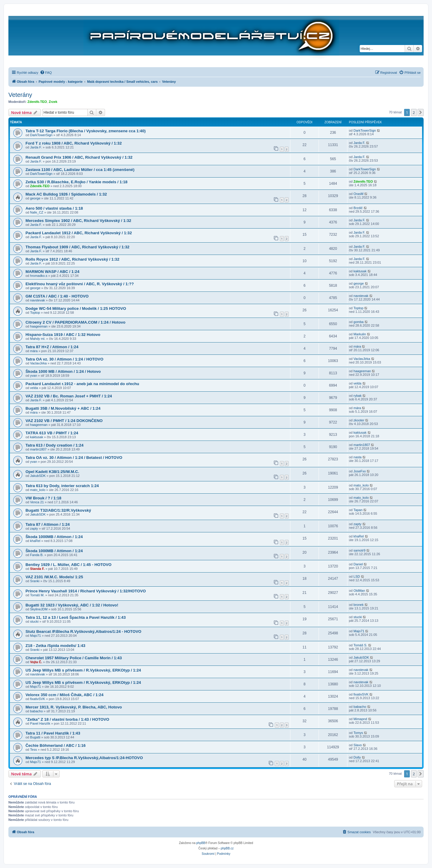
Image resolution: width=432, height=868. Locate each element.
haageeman (39, 326)
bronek (358, 605)
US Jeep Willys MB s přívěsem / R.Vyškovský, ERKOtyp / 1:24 (83, 670)
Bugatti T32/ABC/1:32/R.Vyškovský (58, 510)
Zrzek (53, 102)
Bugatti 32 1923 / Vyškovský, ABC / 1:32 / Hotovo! (72, 605)
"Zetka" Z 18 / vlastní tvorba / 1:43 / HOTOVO (67, 719)
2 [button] (414, 112)
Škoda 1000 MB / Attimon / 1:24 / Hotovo (63, 371)
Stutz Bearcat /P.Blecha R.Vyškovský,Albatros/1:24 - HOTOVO (83, 632)
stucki (34, 621)
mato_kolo (38, 490)
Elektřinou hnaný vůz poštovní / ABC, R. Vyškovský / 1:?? (80, 284)
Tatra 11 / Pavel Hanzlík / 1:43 (53, 733)
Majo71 (35, 636)
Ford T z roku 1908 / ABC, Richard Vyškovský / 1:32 (74, 143)
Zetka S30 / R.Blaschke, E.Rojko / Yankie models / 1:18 (76, 182)
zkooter (359, 420)
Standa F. (37, 569)
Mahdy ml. (38, 339)
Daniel (358, 564)
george (35, 198)
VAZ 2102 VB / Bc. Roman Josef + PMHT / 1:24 (69, 396)
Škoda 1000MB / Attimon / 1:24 (54, 537)
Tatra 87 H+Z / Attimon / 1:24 (52, 347)
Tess (33, 750)
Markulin (360, 334)
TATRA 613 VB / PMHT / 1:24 (52, 433)
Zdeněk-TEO (37, 102)
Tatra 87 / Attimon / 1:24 (48, 524)
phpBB (201, 843)
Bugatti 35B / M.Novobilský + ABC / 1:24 (63, 408)
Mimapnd (360, 719)
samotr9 (359, 550)
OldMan (359, 591)
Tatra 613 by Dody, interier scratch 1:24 (62, 486)
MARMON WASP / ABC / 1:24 (52, 272)
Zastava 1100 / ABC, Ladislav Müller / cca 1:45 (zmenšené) (80, 170)
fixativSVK (37, 699)
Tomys (358, 733)
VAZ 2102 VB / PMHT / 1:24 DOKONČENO (64, 421)
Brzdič (358, 208)
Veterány (20, 95)
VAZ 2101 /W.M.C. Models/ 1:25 (54, 577)
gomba (358, 322)
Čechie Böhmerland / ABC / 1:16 (55, 745)
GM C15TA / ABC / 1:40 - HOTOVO (57, 296)
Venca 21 (37, 502)
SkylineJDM (39, 609)
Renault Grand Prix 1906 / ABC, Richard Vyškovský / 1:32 (79, 157)
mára (34, 351)
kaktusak (360, 271)
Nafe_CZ (37, 212)
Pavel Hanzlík (40, 723)
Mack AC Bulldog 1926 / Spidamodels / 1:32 (66, 194)
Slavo (358, 745)
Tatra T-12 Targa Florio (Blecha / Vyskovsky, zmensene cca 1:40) (85, 131)
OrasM (358, 194)
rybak (357, 396)
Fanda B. (37, 555)
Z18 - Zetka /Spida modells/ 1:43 (55, 646)
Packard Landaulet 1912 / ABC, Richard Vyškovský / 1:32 (79, 233)
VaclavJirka (38, 363)
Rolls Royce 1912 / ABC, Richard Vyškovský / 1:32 (72, 259)
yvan (33, 376)
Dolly (357, 757)
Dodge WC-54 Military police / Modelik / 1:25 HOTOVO (76, 308)
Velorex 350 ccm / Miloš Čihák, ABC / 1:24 (64, 695)
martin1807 (38, 449)
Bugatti (35, 737)
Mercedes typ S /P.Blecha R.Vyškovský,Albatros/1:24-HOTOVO (84, 758)
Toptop (35, 313)
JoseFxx (360, 471)
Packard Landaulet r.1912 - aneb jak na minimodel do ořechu (82, 384)
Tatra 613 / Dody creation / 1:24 (54, 445)
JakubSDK (38, 476)
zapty (34, 528)
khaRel (35, 541)
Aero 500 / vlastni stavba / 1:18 (54, 208)
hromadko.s (39, 276)
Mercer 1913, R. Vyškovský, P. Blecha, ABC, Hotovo (74, 707)
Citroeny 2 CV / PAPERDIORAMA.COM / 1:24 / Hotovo (75, 322)
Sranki (35, 581)
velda (34, 388)
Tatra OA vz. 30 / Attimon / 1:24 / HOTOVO (64, 359)
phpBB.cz (227, 848)
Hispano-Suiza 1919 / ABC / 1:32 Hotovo (63, 335)
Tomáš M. (37, 595)
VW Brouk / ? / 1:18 (43, 498)
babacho (36, 711)
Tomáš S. (360, 645)
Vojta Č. (36, 662)
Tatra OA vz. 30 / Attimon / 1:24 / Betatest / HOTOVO (74, 458)
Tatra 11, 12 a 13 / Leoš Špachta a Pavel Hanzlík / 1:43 (76, 617)
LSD (357, 576)
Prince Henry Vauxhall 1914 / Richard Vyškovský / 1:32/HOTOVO (86, 591)
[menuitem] (46, 73)
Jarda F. (36, 147)
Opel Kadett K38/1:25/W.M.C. (52, 472)
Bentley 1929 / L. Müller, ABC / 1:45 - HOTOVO (69, 565)
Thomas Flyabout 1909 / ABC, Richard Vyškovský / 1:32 (77, 247)
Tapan (358, 510)
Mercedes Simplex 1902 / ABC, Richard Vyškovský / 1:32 (78, 221)
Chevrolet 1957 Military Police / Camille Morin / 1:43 (74, 658)
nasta (357, 457)
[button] (421, 112)
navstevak (37, 300)
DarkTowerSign (41, 135)
